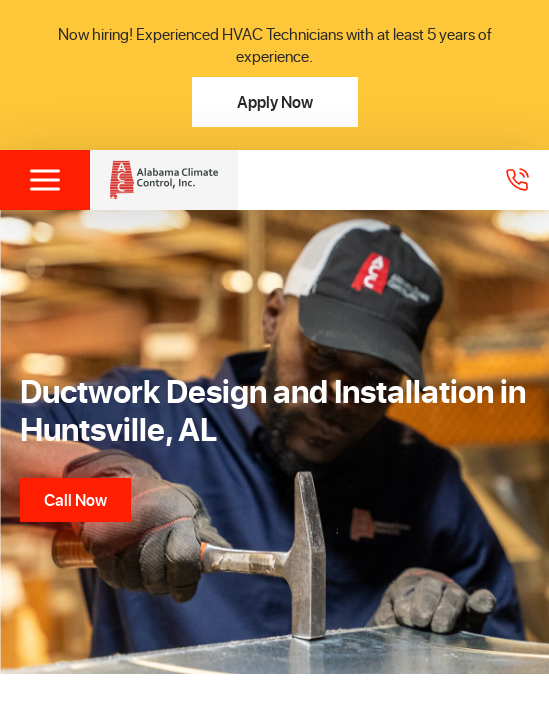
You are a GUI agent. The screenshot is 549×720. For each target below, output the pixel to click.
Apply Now (275, 101)
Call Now (75, 499)
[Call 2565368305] (517, 180)
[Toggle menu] (45, 180)
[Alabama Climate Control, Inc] (164, 180)
